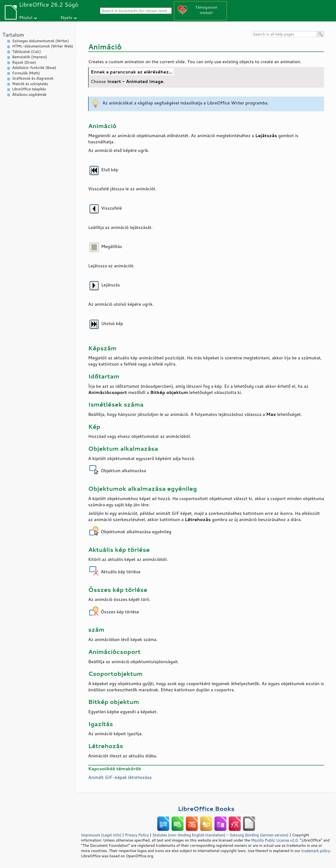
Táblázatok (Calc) (26, 52)
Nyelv (66, 17)
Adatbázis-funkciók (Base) (34, 68)
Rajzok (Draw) (24, 62)
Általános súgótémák (29, 95)
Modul (26, 17)
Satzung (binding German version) (259, 835)
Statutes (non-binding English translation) (189, 835)
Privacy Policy (137, 835)
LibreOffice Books (206, 809)
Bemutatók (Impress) (30, 57)
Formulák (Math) (26, 73)
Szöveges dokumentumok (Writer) (41, 41)
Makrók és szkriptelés (30, 84)
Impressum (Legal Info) (101, 835)
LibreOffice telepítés (29, 89)
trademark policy (316, 851)
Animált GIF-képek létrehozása (120, 777)
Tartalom (13, 35)
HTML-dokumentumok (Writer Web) (43, 46)
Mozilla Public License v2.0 (275, 840)
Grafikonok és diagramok (33, 78)
